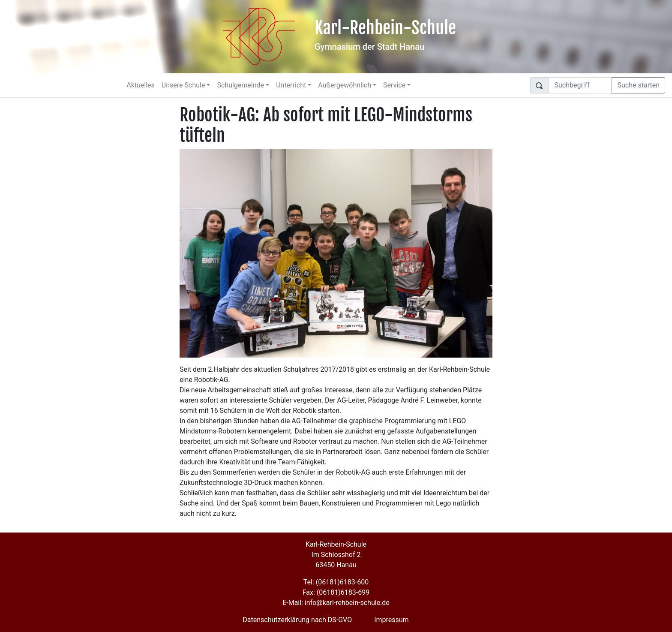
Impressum (391, 620)
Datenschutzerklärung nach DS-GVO (297, 620)
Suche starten (638, 85)
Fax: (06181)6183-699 (336, 592)
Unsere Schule (183, 85)
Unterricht (291, 85)
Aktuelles (141, 85)
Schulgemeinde (240, 85)
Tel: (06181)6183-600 (336, 582)
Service (394, 85)
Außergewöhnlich (345, 85)
